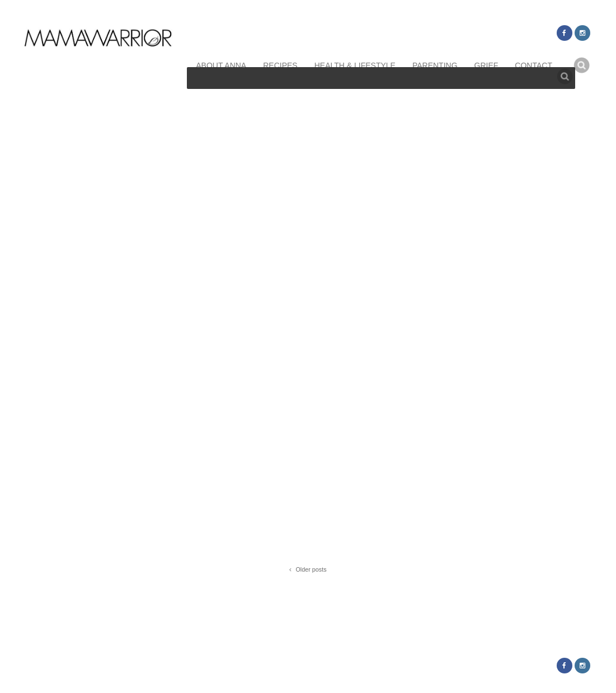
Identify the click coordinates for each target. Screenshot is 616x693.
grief (486, 65)
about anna (221, 65)
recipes (280, 65)
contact (533, 65)
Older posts (308, 571)
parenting (435, 65)
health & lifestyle (355, 65)
